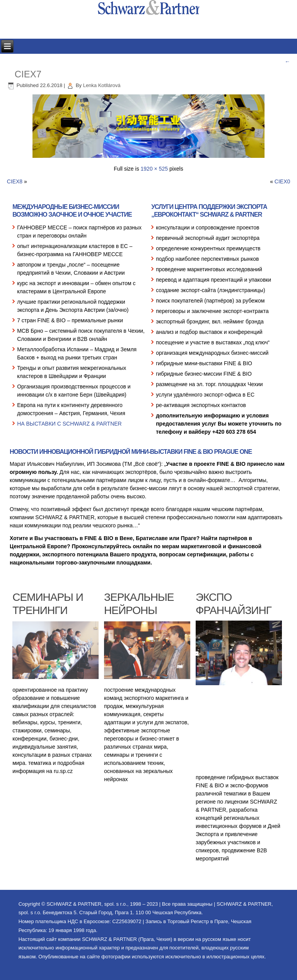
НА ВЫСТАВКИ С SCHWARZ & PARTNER (69, 424)
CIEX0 (282, 181)
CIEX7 (28, 74)
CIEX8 (15, 181)
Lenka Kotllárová (102, 85)
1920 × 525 (154, 169)
